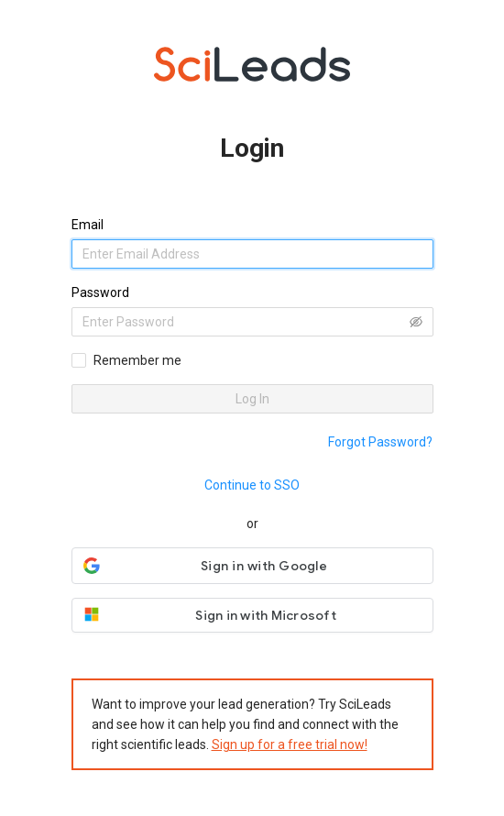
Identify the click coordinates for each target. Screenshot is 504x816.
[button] (252, 566)
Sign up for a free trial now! (290, 744)
